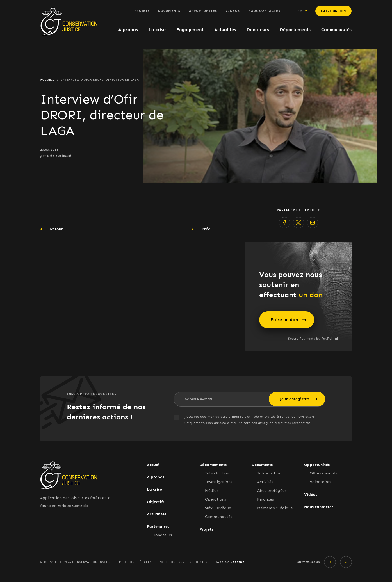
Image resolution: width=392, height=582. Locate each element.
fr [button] (300, 11)
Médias (212, 491)
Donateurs (258, 30)
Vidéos (233, 11)
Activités (265, 482)
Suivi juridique (218, 508)
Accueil (154, 465)
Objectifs (156, 502)
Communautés (336, 30)
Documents (169, 11)
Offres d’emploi (324, 473)
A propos (128, 30)
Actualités (225, 30)
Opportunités (203, 11)
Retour (52, 229)
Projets (142, 11)
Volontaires (320, 482)
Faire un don (333, 11)
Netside (237, 562)
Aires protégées (272, 491)
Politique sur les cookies (183, 562)
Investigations (219, 482)
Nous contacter (264, 11)
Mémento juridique (275, 508)
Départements (295, 30)
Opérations (216, 499)
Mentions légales (135, 562)
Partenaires (158, 527)
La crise (157, 30)
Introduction (217, 473)
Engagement (190, 30)
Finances (265, 499)
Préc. (201, 229)
